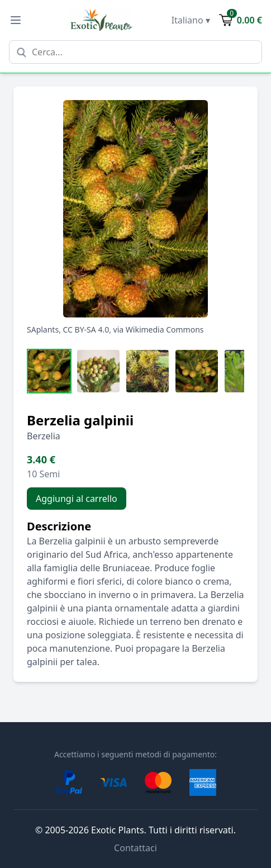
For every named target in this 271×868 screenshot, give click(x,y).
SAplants (43, 329)
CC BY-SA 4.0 (86, 329)
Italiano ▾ (191, 20)
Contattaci (135, 848)
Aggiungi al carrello (77, 499)
